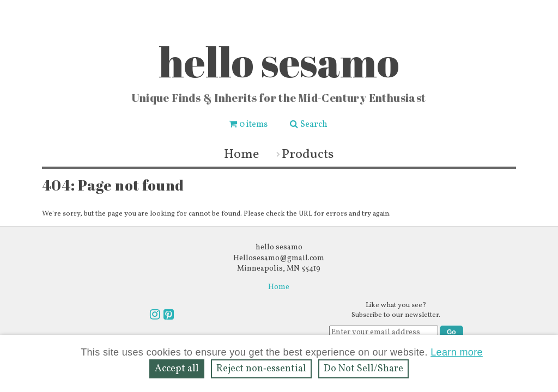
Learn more (457, 352)
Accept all (177, 369)
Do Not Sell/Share (363, 369)
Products (308, 155)
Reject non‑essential (261, 369)
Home (241, 155)
